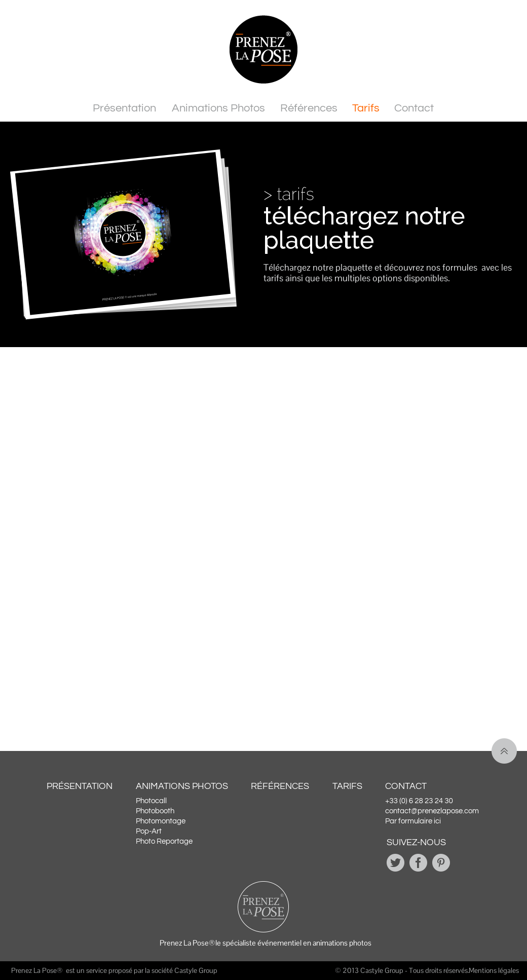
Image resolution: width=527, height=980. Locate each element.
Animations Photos (218, 108)
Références (309, 108)
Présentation (124, 108)
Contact (414, 108)
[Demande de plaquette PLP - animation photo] (261, 507)
